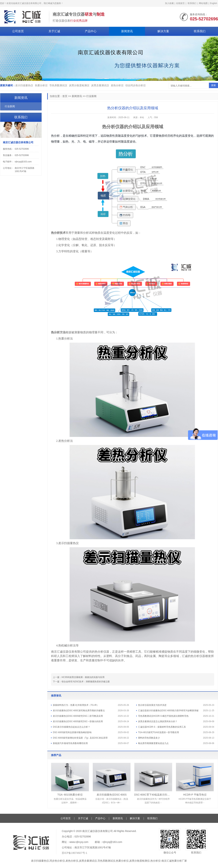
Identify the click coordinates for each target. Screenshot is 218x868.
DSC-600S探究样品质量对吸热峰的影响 (72, 732)
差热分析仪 (117, 85)
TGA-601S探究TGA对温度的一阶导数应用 (159, 732)
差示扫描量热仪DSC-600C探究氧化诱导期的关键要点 (79, 711)
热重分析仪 (41, 85)
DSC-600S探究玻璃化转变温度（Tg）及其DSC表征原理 (80, 738)
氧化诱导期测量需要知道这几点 (153, 743)
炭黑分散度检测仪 (79, 85)
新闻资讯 (127, 31)
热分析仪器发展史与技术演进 (152, 705)
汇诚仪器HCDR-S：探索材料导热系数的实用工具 (162, 727)
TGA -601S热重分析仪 (70, 795)
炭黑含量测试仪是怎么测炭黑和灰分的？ (158, 721)
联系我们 (192, 3)
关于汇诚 (54, 31)
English (214, 3)
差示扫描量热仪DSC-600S (112, 795)
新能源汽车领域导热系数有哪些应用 (70, 743)
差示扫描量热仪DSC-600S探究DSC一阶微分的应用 (78, 721)
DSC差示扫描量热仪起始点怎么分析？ (71, 727)
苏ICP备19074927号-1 (74, 853)
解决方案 (163, 31)
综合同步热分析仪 (136, 85)
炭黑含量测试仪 (100, 85)
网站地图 (203, 3)
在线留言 (180, 3)
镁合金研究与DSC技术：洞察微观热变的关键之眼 (86, 682)
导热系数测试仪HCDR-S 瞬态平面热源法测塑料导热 (163, 716)
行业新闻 (91, 96)
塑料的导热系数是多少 (149, 738)
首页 (65, 96)
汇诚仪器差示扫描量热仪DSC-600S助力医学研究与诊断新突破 (168, 711)
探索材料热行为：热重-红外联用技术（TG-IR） (76, 705)
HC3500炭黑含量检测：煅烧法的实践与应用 (83, 677)
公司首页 (18, 31)
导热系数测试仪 (58, 85)
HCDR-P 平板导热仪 (195, 795)
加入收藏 (169, 3)
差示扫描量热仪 (24, 85)
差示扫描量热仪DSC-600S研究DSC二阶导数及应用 (78, 716)
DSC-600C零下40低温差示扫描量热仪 (153, 795)
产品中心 (91, 31)
